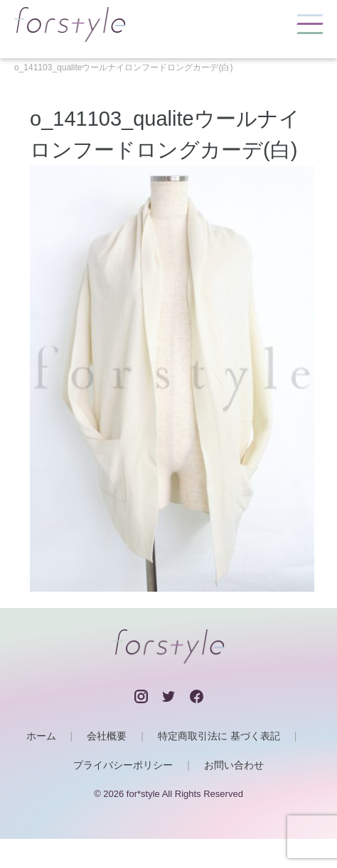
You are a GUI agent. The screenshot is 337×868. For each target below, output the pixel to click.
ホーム (41, 736)
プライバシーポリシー (123, 765)
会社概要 (107, 736)
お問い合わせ (234, 765)
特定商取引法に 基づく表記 (219, 736)
